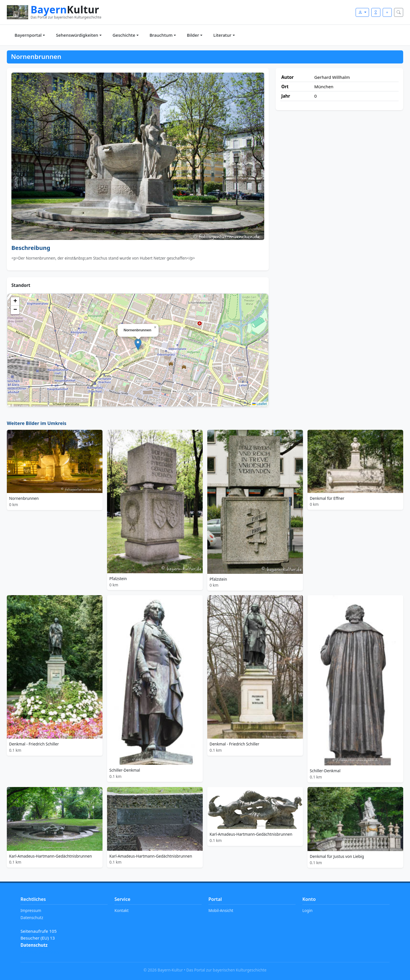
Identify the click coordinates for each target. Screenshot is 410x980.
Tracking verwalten (40, 952)
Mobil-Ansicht (221, 910)
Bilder (193, 35)
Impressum (31, 910)
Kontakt (122, 910)
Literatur (222, 35)
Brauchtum (161, 35)
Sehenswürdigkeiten (77, 35)
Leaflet (260, 404)
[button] (138, 344)
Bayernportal (28, 35)
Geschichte (124, 35)
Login (307, 910)
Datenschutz (32, 918)
